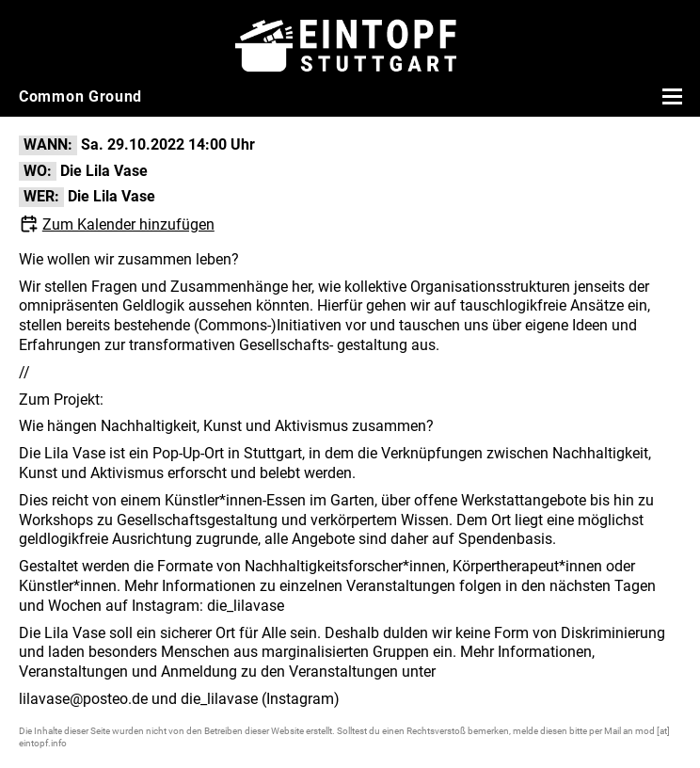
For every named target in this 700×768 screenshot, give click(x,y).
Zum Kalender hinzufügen (128, 224)
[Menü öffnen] (670, 96)
